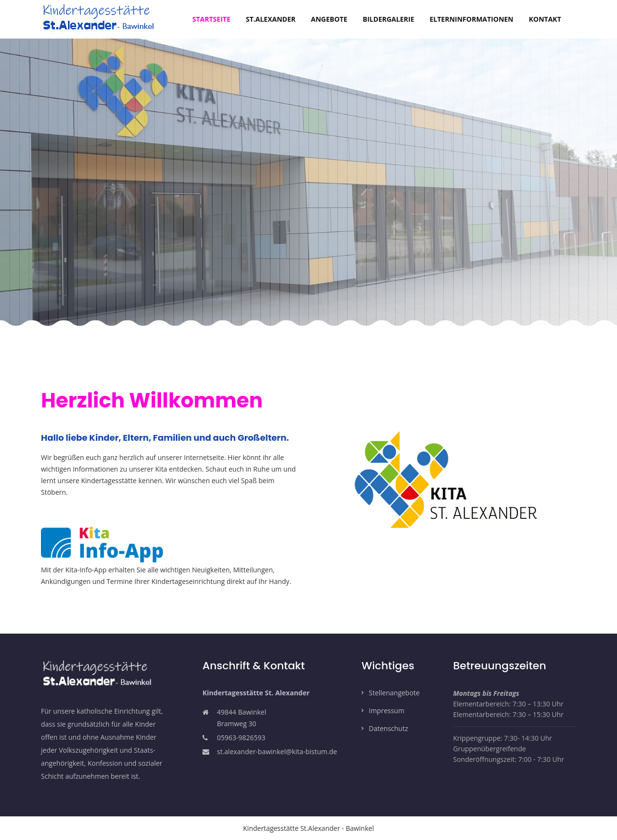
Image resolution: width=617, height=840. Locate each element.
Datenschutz (388, 728)
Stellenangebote (394, 693)
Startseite (215, 19)
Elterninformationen (471, 19)
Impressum (387, 711)
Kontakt (545, 19)
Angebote (329, 19)
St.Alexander (271, 19)
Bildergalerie (389, 19)
